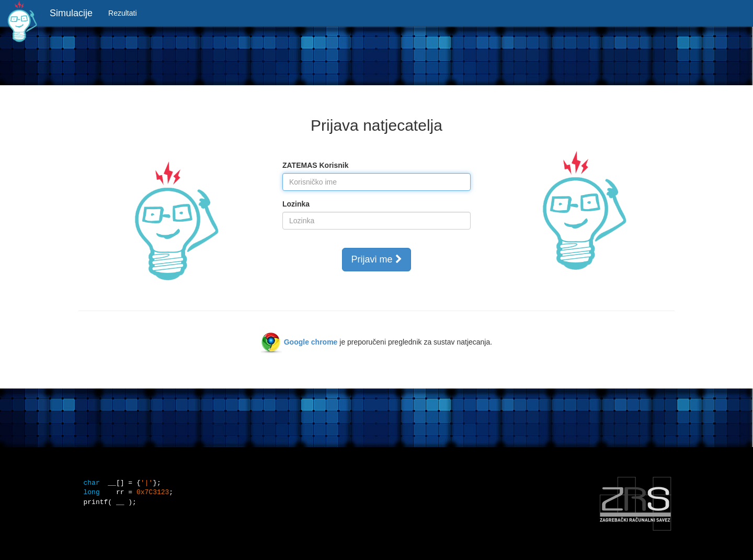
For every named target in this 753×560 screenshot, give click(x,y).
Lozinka (296, 204)
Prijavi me (376, 259)
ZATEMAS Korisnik (316, 165)
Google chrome (311, 342)
